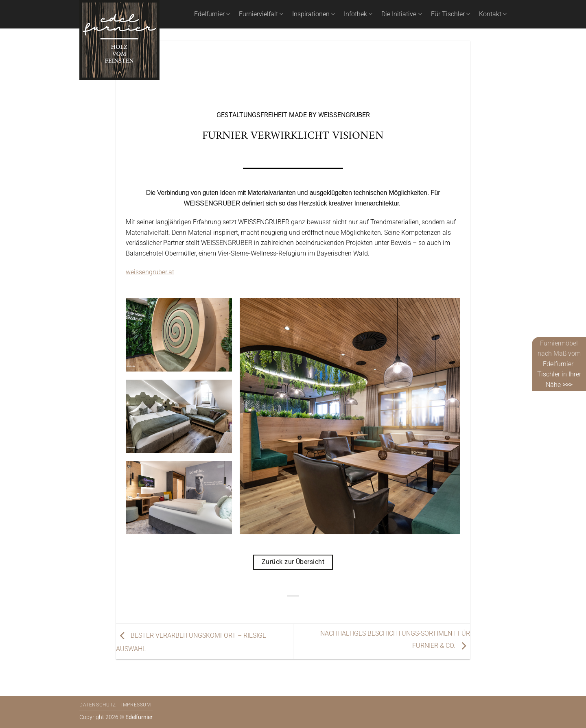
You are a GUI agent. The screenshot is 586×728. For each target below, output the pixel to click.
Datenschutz (98, 705)
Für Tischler (450, 14)
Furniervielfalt (261, 14)
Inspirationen (314, 14)
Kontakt (493, 14)
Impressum (136, 705)
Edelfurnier (212, 14)
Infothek (358, 14)
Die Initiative (401, 14)
